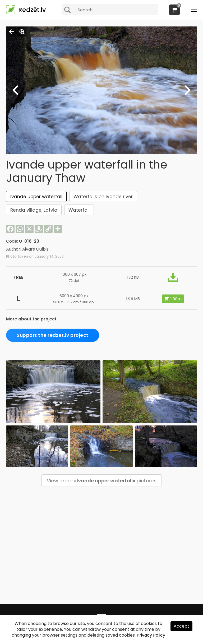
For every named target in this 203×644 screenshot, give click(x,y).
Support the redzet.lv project (53, 335)
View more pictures (102, 481)
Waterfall (79, 210)
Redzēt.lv (32, 10)
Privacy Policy (151, 635)
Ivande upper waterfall (36, 197)
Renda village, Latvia (34, 210)
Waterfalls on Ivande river (103, 197)
